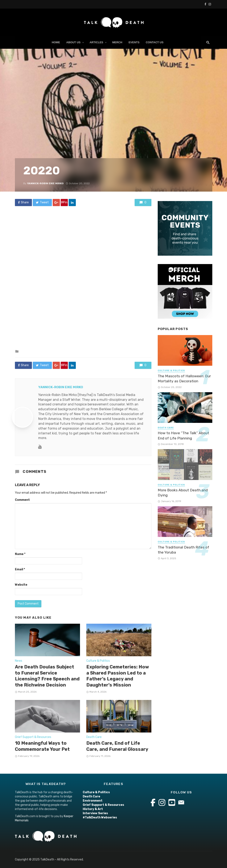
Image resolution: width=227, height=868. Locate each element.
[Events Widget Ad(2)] (185, 228)
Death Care (94, 737)
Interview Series (95, 813)
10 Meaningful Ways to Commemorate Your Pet (42, 746)
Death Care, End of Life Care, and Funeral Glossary (117, 746)
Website (21, 585)
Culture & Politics (98, 661)
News (19, 661)
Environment (93, 801)
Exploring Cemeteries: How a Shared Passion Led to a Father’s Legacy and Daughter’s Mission (118, 676)
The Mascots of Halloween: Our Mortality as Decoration (184, 379)
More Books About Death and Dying (183, 493)
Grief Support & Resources (33, 737)
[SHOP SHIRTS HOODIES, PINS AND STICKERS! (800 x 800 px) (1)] (185, 291)
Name (20, 554)
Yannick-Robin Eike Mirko (45, 183)
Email (20, 569)
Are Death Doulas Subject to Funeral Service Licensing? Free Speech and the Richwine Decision (47, 676)
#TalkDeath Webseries (100, 817)
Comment (22, 500)
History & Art (93, 809)
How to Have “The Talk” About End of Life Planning (183, 436)
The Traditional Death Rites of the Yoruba (183, 550)
